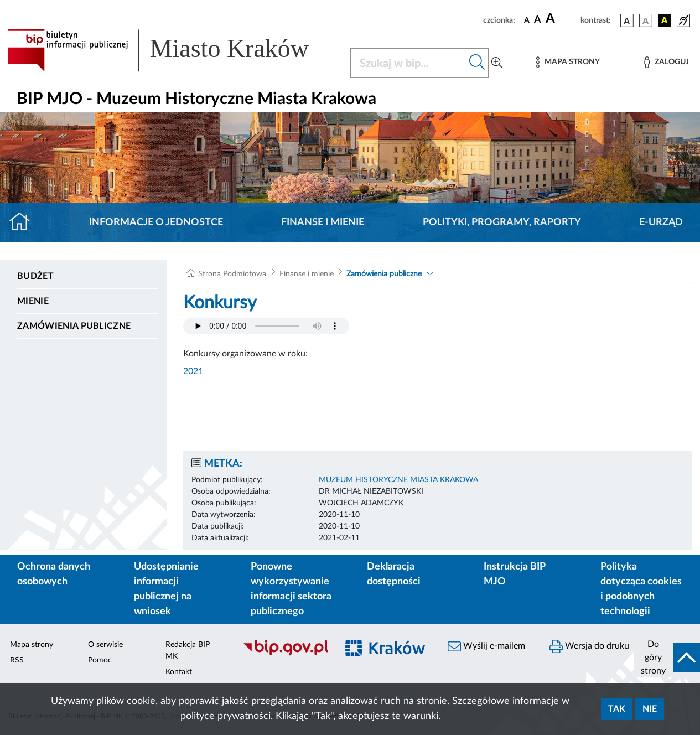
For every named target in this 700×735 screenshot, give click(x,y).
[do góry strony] (667, 658)
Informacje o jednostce (156, 222)
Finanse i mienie (323, 222)
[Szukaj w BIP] (409, 63)
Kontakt (179, 672)
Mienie (33, 301)
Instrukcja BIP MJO (514, 574)
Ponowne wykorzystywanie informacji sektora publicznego (291, 589)
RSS (17, 660)
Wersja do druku (589, 646)
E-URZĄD (661, 222)
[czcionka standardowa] (527, 20)
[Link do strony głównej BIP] (172, 50)
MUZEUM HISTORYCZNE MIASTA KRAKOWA (398, 480)
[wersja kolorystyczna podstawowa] (627, 20)
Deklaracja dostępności (394, 574)
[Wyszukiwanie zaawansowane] (497, 63)
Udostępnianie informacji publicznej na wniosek (166, 589)
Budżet (35, 276)
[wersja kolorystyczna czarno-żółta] (665, 20)
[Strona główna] (24, 222)
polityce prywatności (225, 716)
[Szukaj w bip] (477, 63)
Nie (650, 709)
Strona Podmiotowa (232, 274)
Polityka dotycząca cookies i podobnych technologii (641, 589)
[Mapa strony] (568, 62)
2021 (193, 371)
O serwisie (105, 645)
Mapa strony (32, 645)
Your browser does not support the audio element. (266, 326)
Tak (617, 709)
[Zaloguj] (666, 62)
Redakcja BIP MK (188, 651)
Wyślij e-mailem (486, 646)
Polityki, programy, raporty (502, 222)
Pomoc (100, 660)
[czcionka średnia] (538, 20)
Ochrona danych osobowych (54, 574)
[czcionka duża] (561, 19)
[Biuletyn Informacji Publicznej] (284, 654)
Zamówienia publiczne (74, 326)
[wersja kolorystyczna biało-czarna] (646, 20)
